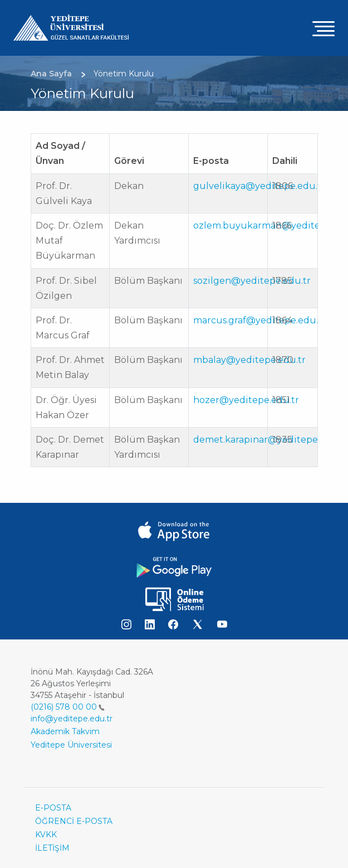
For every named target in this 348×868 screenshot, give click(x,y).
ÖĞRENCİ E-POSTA (74, 821)
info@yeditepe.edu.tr (72, 719)
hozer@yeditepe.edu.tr (246, 400)
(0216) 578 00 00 (68, 707)
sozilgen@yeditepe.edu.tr (252, 281)
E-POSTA (53, 808)
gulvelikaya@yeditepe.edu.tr (259, 186)
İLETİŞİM (52, 848)
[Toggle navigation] (324, 28)
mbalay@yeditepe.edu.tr (249, 360)
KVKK (46, 835)
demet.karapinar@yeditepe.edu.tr (270, 440)
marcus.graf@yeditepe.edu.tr (259, 320)
